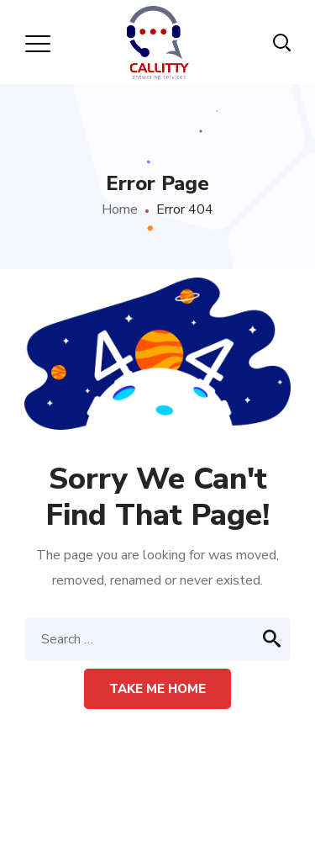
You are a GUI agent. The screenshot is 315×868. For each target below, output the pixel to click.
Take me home (157, 689)
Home (120, 209)
